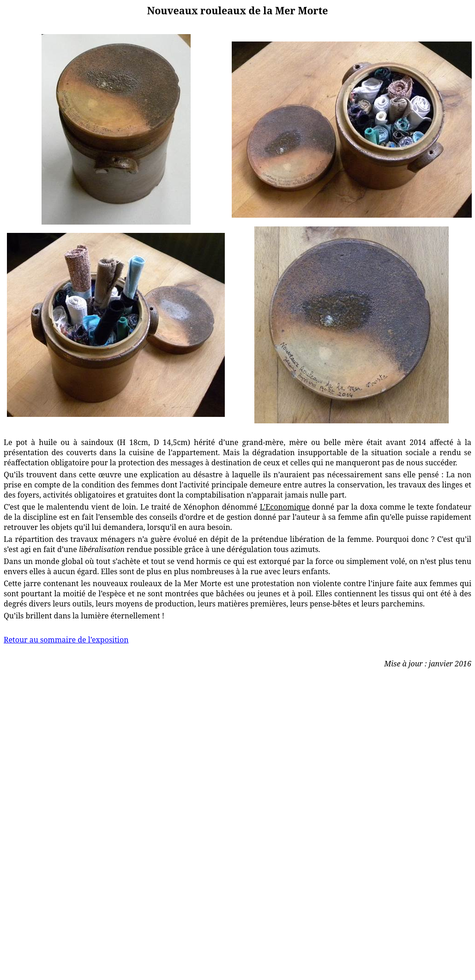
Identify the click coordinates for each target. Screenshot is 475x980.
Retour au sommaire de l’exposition (66, 640)
